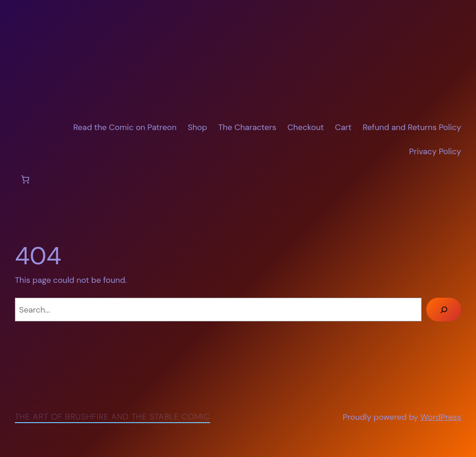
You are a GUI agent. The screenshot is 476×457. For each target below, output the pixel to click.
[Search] (444, 310)
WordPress (441, 417)
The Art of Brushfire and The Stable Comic (112, 417)
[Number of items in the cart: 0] (25, 179)
